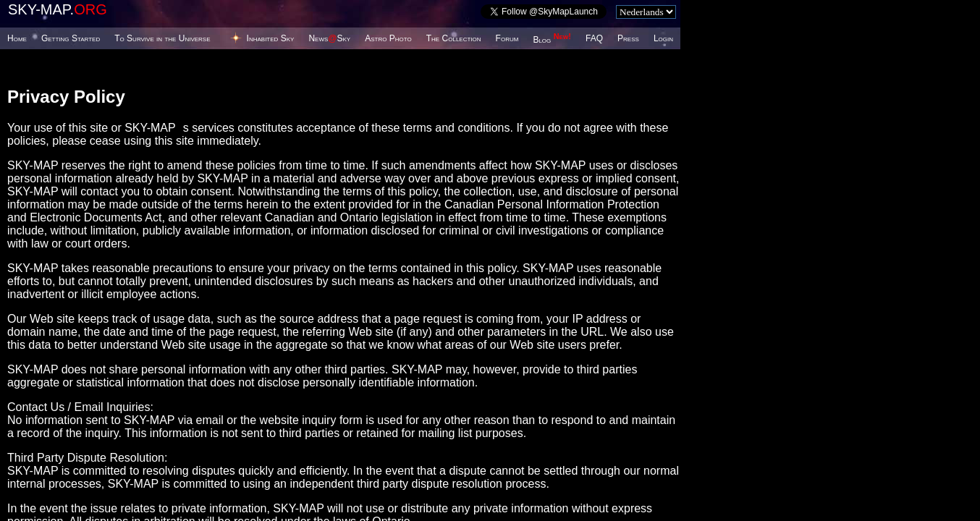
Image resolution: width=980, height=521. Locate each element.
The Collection (454, 38)
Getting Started (71, 38)
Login (663, 38)
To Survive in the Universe (162, 38)
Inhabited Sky (271, 38)
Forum (507, 38)
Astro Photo (388, 38)
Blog (552, 40)
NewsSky (329, 38)
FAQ (594, 38)
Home (17, 38)
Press (628, 38)
